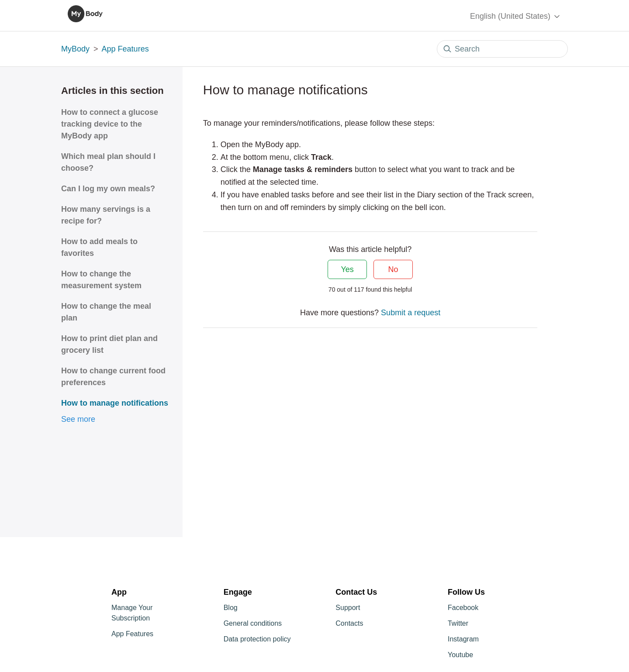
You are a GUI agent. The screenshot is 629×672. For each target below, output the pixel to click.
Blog (231, 608)
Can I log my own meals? (108, 189)
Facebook (463, 608)
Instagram (463, 639)
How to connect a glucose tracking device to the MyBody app (110, 124)
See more (78, 419)
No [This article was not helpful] (393, 269)
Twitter (458, 623)
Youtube (460, 655)
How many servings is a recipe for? (106, 215)
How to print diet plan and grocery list (109, 344)
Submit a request (411, 313)
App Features (125, 49)
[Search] (502, 49)
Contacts (349, 623)
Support (348, 608)
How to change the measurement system (101, 280)
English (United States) (516, 16)
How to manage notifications (115, 403)
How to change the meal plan (106, 312)
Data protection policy (257, 639)
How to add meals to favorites (99, 247)
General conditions (253, 623)
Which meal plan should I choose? (108, 162)
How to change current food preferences (113, 377)
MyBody (75, 49)
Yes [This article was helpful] (347, 269)
